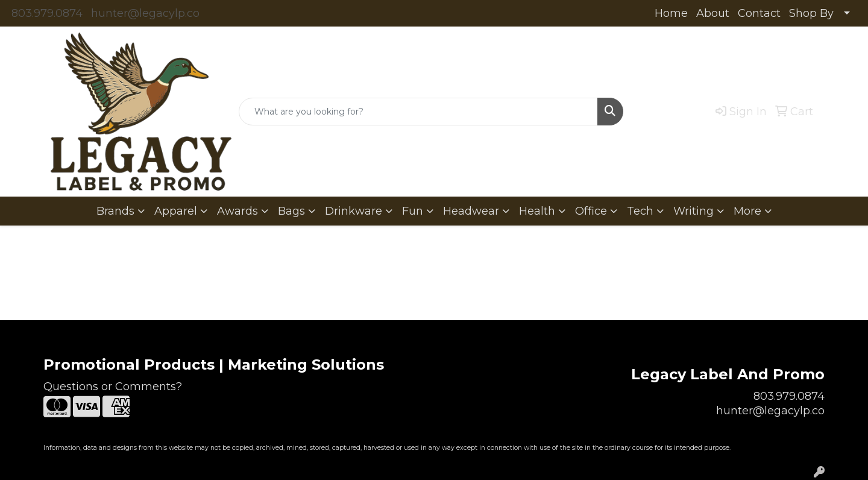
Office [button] (591, 211)
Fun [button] (413, 211)
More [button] (747, 211)
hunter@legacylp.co (145, 13)
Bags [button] (291, 211)
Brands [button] (115, 211)
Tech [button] (640, 211)
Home (671, 13)
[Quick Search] (418, 112)
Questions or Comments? (113, 387)
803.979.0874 (47, 13)
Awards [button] (237, 211)
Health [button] (537, 211)
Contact (759, 13)
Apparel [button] (176, 211)
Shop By (811, 13)
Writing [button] (693, 211)
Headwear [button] (471, 211)
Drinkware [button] (354, 211)
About (713, 13)
